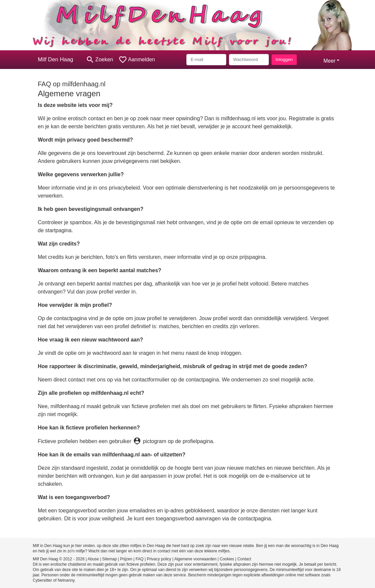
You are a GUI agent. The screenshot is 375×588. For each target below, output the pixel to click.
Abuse (93, 559)
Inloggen (284, 59)
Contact (244, 559)
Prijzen (126, 559)
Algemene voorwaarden (195, 559)
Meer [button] (329, 61)
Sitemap (109, 559)
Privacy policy (159, 559)
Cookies (227, 559)
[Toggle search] (99, 60)
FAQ (139, 559)
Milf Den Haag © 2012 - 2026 (59, 559)
